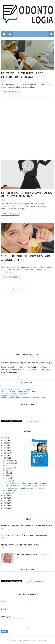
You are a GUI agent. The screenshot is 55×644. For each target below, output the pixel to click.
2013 (6, 495)
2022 (6, 438)
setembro (10, 468)
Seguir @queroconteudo (34, 582)
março (9, 480)
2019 (6, 445)
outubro (9, 465)
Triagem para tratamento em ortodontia (20, 545)
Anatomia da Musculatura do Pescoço (33, 554)
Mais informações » (10, 92)
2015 (6, 455)
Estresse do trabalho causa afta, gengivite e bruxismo (27, 194)
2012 (6, 498)
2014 (6, 458)
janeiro (9, 493)
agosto (9, 470)
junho (8, 475)
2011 (6, 501)
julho (8, 473)
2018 (6, 448)
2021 (6, 440)
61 (19, 289)
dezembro (10, 460)
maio (8, 478)
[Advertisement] (27, 129)
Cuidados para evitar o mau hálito (15, 394)
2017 (6, 450)
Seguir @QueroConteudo (35, 421)
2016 (6, 453)
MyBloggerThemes (39, 640)
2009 (6, 505)
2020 (6, 443)
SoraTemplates (23, 640)
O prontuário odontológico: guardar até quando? (24, 535)
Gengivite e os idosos (10, 396)
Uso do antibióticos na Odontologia (15, 389)
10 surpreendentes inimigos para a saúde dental (25, 488)
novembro (10, 463)
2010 (6, 503)
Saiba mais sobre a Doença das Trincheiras (18, 391)
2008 (6, 508)
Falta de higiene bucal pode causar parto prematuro (22, 75)
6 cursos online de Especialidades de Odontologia (26, 363)
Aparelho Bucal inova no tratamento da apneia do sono (26, 526)
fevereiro (10, 490)
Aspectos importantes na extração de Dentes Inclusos (23, 398)
